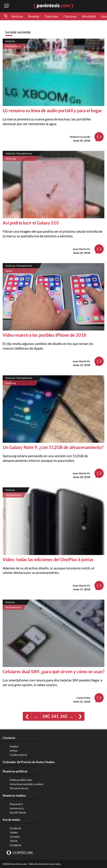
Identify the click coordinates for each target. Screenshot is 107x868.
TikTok (14, 841)
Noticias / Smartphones (19, 153)
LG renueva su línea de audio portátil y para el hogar (52, 110)
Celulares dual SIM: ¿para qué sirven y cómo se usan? (53, 671)
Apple (9, 271)
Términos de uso (19, 788)
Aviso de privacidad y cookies (26, 784)
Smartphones (13, 46)
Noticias (17, 16)
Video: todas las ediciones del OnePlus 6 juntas (48, 559)
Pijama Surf (16, 804)
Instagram (16, 845)
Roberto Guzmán (80, 137)
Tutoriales (51, 16)
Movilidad (89, 16)
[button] (6, 16)
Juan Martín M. (81, 249)
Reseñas (34, 16)
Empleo (14, 746)
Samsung (10, 158)
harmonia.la (17, 808)
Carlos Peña (83, 698)
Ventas (14, 751)
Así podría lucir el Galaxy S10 (31, 223)
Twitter (14, 832)
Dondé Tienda (18, 812)
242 (63, 716)
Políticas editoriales (21, 780)
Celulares (70, 16)
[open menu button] (7, 6)
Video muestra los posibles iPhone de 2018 (44, 335)
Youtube (15, 837)
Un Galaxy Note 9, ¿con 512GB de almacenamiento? (53, 447)
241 (55, 716)
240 (46, 716)
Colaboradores (18, 755)
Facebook (15, 828)
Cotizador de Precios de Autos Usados (29, 762)
